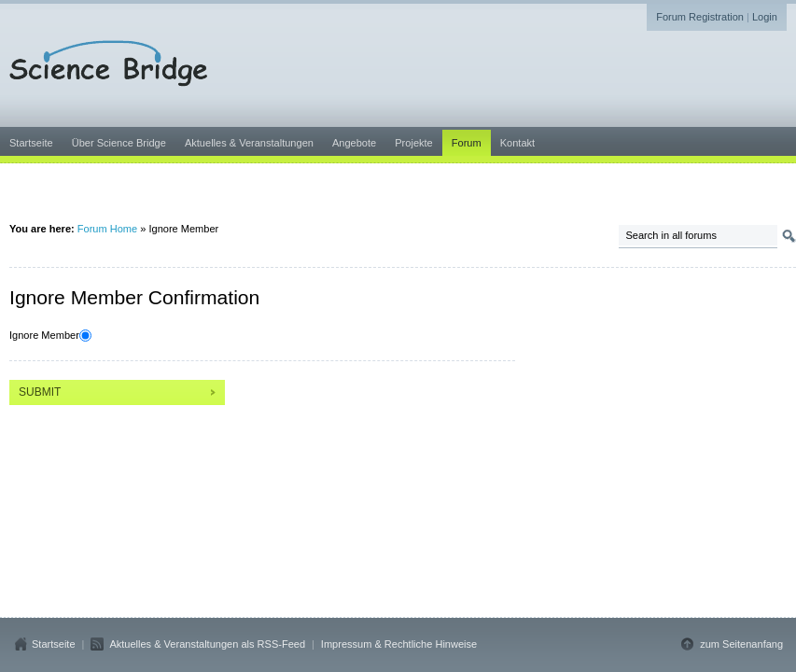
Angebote (354, 143)
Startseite (54, 644)
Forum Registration (700, 17)
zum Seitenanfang (741, 644)
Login (765, 17)
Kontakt (517, 143)
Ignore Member (44, 335)
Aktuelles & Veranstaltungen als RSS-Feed (207, 644)
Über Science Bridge (119, 143)
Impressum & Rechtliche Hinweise (399, 644)
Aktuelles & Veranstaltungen (249, 143)
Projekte (413, 143)
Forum (467, 143)
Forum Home (107, 229)
